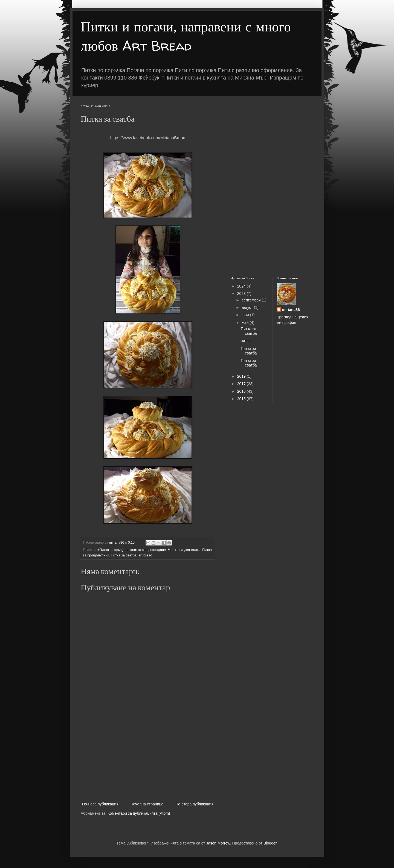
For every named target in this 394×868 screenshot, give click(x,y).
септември (252, 300)
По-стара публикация (194, 804)
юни (246, 315)
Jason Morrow (218, 843)
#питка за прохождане (148, 550)
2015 (242, 399)
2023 (242, 294)
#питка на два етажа (184, 550)
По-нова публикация (100, 804)
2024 (242, 286)
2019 (242, 376)
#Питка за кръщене (113, 550)
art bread (145, 555)
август (248, 307)
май (246, 322)
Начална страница (147, 804)
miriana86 (291, 310)
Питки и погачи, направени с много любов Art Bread (186, 36)
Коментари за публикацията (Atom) (139, 813)
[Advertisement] (148, 756)
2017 (242, 384)
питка (246, 341)
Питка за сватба (124, 555)
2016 (242, 391)
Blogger (270, 843)
